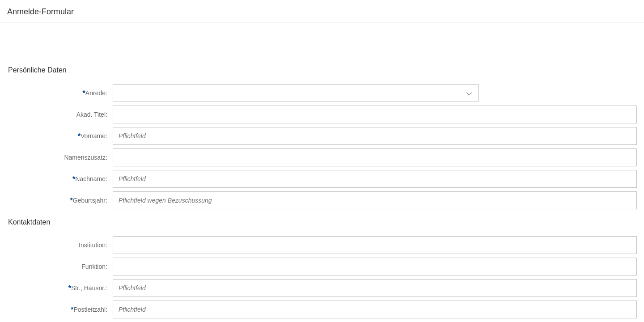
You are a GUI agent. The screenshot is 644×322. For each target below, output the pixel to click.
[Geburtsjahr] (57, 200)
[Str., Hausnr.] (57, 288)
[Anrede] (57, 93)
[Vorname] (57, 136)
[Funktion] (57, 267)
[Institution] (57, 245)
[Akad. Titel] (57, 114)
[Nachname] (57, 179)
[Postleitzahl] (57, 309)
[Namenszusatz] (57, 157)
